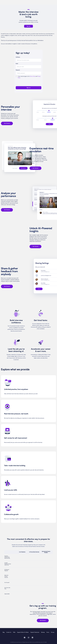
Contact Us (9, 632)
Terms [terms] (48, 632)
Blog (4, 632)
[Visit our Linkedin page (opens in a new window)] (32, 638)
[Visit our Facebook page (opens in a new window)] (25, 638)
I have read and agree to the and (29, 77)
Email (17, 64)
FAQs (14, 632)
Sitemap (43, 632)
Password (18, 70)
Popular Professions (35, 632)
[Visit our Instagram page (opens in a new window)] (29, 638)
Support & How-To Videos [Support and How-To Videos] (23, 632)
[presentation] (23, 82)
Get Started (7, 123)
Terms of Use (33, 76)
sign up (28, 26)
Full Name (18, 57)
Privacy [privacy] (53, 632)
